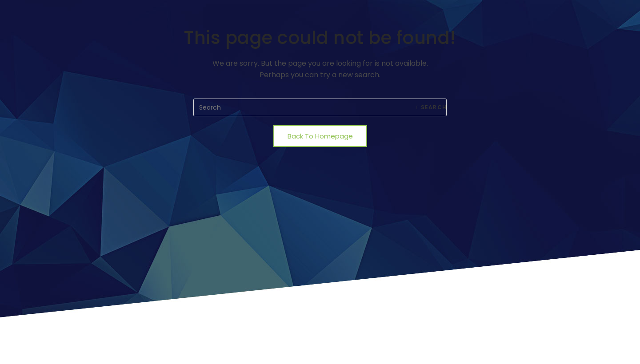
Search (432, 107)
